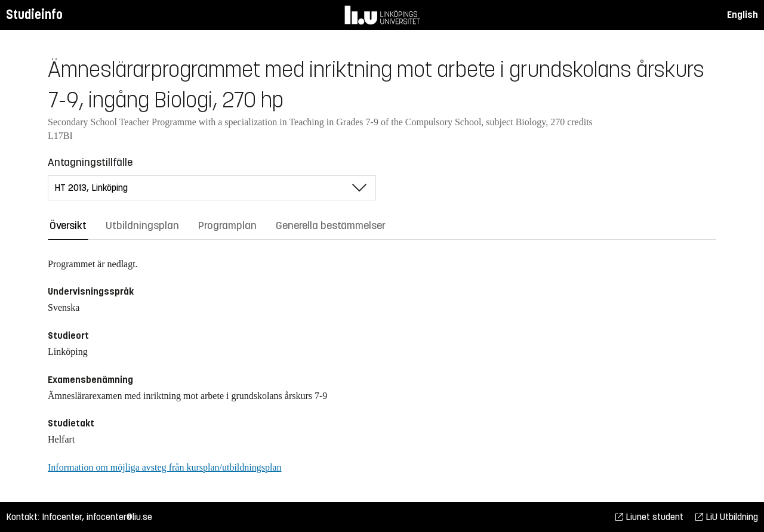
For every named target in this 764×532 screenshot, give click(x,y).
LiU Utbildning (727, 517)
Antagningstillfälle (90, 162)
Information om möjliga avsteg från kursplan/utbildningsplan (164, 467)
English (743, 15)
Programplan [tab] (227, 225)
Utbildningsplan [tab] (142, 225)
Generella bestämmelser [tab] (331, 225)
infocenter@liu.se (119, 517)
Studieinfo (34, 15)
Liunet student (649, 517)
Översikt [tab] (68, 225)
